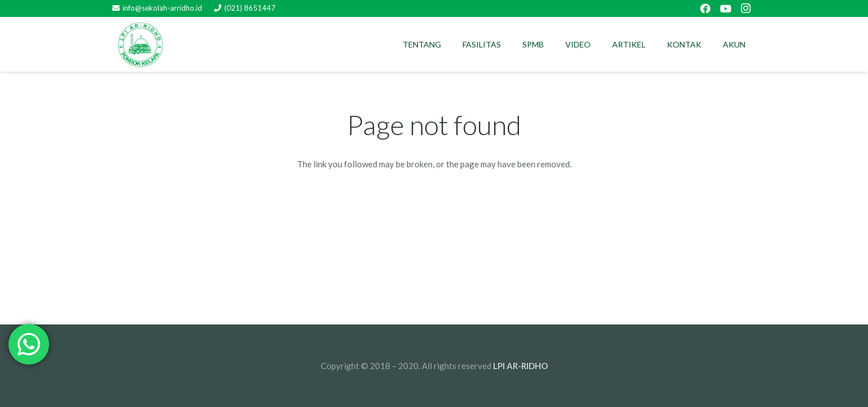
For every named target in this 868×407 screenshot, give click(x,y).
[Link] (141, 45)
